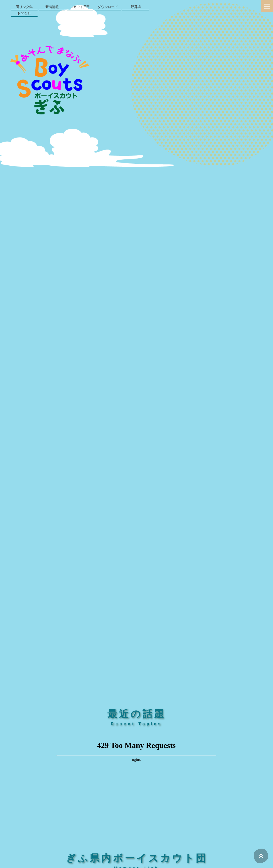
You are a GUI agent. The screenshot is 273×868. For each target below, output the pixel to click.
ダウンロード (108, 7)
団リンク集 (24, 7)
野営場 (136, 7)
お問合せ (24, 13)
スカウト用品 (80, 7)
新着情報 (52, 7)
